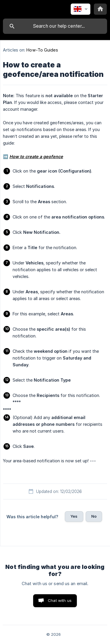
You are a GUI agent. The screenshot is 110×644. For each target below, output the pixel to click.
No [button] (94, 516)
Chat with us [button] (60, 600)
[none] (81, 9)
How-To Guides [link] (42, 50)
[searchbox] (55, 26)
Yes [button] (74, 516)
